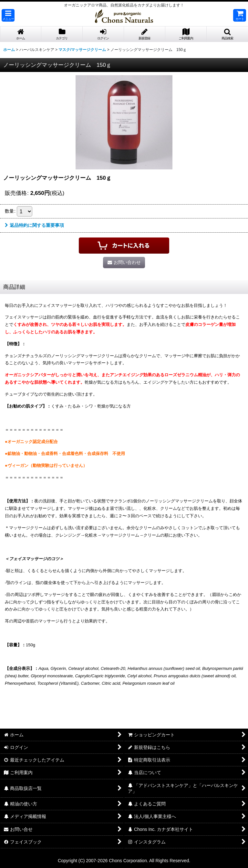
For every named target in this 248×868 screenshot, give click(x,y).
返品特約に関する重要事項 (34, 225)
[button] (8, 15)
